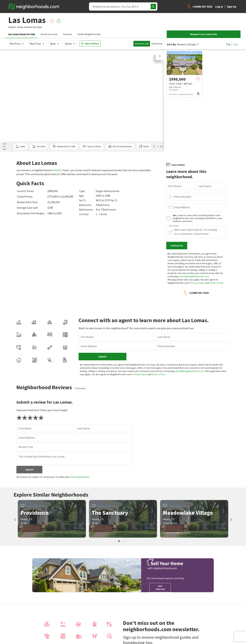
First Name (175, 186)
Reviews (68, 34)
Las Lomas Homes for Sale (22, 34)
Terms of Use (216, 283)
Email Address (182, 207)
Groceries (39, 147)
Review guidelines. (80, 477)
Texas (20, 27)
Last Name (205, 186)
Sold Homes (157, 44)
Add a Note (174, 226)
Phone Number (183, 197)
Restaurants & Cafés (64, 147)
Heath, (12, 27)
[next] (199, 63)
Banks (144, 147)
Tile (228, 44)
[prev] (170, 63)
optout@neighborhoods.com (194, 276)
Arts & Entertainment (120, 147)
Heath (57, 170)
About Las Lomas (49, 34)
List (236, 44)
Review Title (26, 447)
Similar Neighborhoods (89, 34)
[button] (160, 56)
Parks (20, 147)
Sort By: (172, 44)
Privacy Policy (198, 283)
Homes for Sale (142, 44)
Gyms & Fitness (92, 147)
